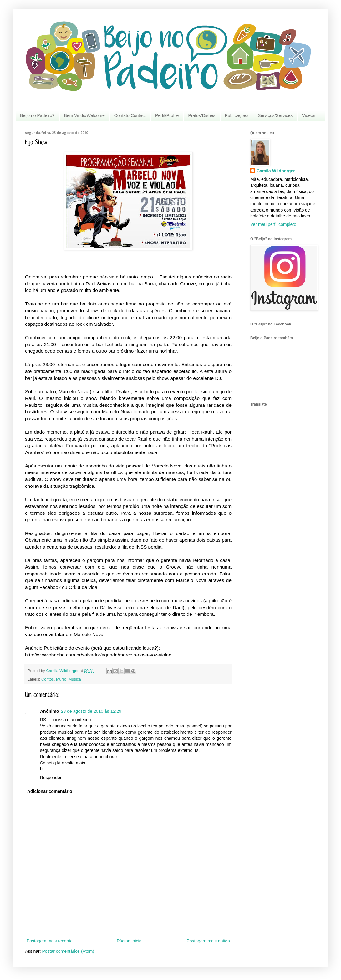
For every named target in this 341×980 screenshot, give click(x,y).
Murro (61, 679)
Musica (75, 679)
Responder (51, 778)
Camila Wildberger (276, 171)
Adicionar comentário (50, 791)
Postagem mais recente (50, 941)
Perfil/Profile (167, 115)
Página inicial (130, 941)
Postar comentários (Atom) (68, 951)
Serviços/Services (275, 115)
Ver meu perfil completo (273, 224)
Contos (48, 679)
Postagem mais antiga (208, 941)
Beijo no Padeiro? (37, 115)
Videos (309, 115)
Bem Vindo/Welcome (84, 115)
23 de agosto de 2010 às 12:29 (91, 711)
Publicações (237, 115)
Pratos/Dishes (202, 115)
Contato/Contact (130, 115)
